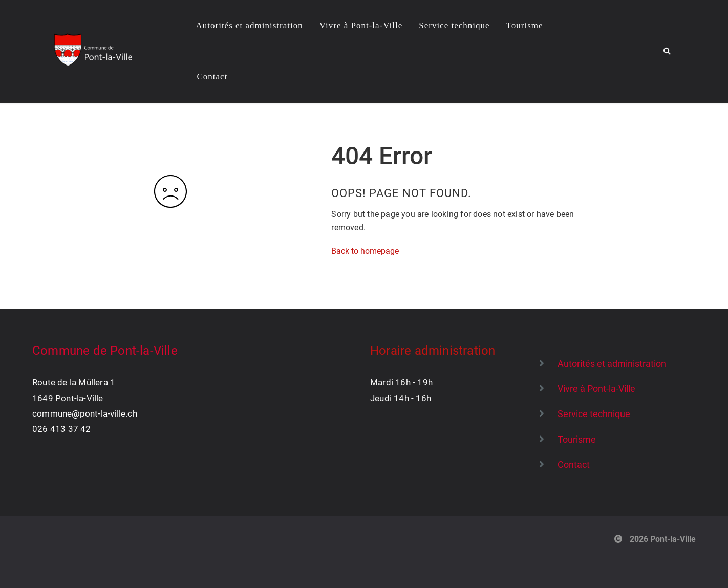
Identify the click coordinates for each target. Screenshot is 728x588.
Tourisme (525, 25)
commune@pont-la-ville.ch (85, 413)
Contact (212, 77)
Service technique (454, 25)
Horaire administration (433, 351)
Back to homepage (365, 251)
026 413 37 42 (62, 429)
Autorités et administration (250, 25)
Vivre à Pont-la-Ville (361, 25)
